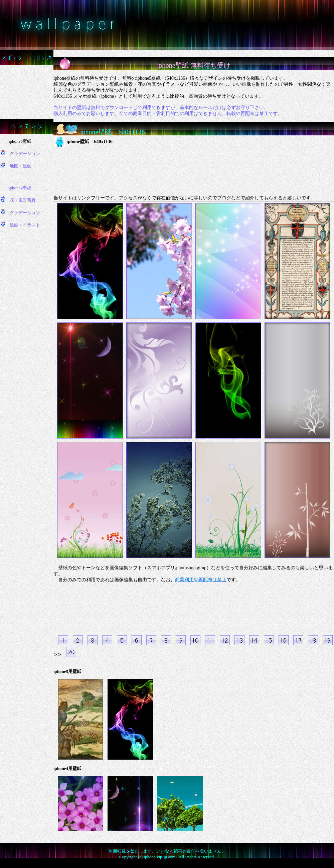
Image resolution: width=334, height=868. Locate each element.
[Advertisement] (27, 91)
